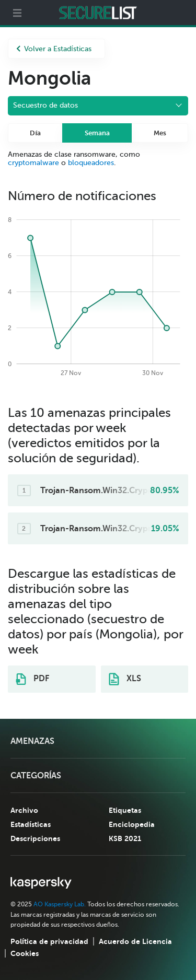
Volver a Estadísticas (54, 49)
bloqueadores (91, 163)
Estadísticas (31, 824)
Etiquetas (125, 810)
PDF (32, 679)
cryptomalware (33, 163)
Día (35, 133)
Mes (160, 133)
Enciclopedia (132, 824)
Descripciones (35, 838)
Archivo (24, 810)
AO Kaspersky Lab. (60, 904)
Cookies (25, 953)
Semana (97, 133)
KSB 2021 (125, 838)
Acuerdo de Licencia (135, 941)
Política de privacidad (49, 941)
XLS (125, 679)
